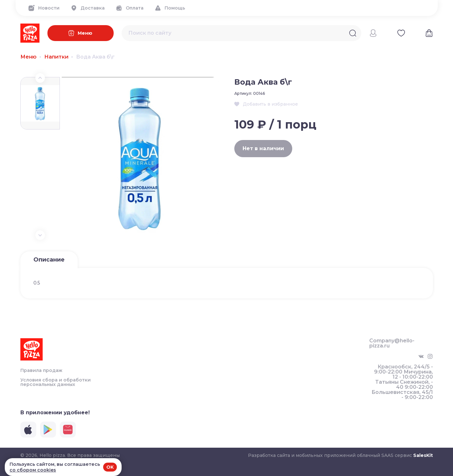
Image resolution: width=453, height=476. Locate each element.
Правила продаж (41, 370)
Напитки (56, 57)
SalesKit (423, 455)
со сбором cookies (33, 470)
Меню (28, 57)
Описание (49, 260)
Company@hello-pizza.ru (392, 343)
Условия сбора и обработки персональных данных (56, 382)
